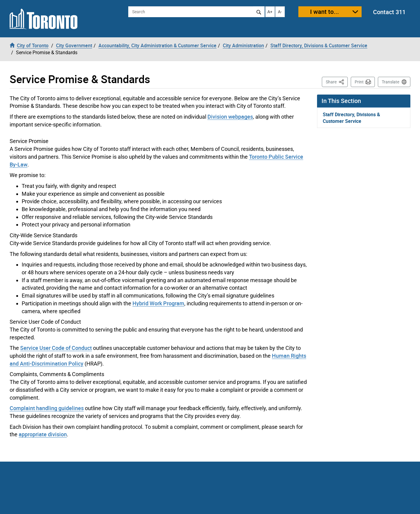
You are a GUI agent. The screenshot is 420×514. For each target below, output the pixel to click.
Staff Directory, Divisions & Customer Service (352, 118)
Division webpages (230, 117)
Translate (390, 82)
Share (337, 81)
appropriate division (43, 434)
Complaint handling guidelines (47, 408)
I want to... (325, 12)
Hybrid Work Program (158, 303)
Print (359, 82)
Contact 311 (389, 12)
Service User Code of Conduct (56, 348)
